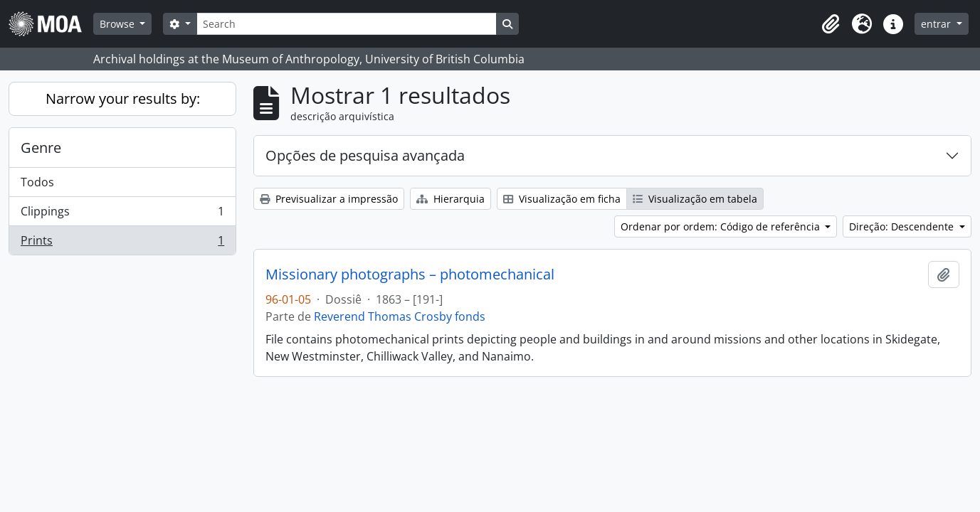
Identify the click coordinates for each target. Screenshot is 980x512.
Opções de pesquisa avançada (365, 155)
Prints (122, 243)
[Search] (347, 24)
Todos (37, 182)
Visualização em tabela (695, 199)
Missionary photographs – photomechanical (410, 274)
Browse (118, 24)
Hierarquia (451, 199)
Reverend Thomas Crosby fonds (400, 316)
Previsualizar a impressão (329, 199)
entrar (937, 24)
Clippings (122, 214)
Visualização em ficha (562, 199)
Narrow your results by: (123, 98)
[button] (831, 24)
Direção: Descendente (903, 226)
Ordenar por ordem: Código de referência (722, 226)
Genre (41, 148)
